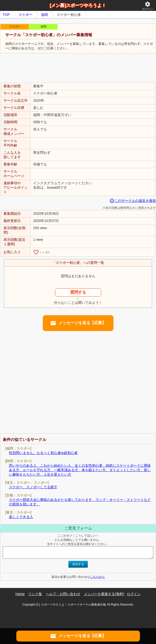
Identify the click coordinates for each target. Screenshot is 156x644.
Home (20, 594)
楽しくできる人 (21, 517)
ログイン (148, 6)
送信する (78, 564)
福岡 (45, 15)
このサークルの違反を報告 (133, 201)
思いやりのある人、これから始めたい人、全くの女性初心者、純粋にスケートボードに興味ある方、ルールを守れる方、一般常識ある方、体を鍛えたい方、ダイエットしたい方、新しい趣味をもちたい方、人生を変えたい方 (80, 470)
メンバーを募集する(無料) (104, 594)
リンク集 (35, 594)
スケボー (25, 15)
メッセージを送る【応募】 (78, 323)
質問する (78, 292)
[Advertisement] (78, 68)
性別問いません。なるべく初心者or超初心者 (43, 453)
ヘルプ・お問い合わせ (63, 594)
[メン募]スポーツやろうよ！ (78, 5)
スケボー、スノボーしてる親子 (33, 487)
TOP (6, 15)
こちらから (97, 577)
